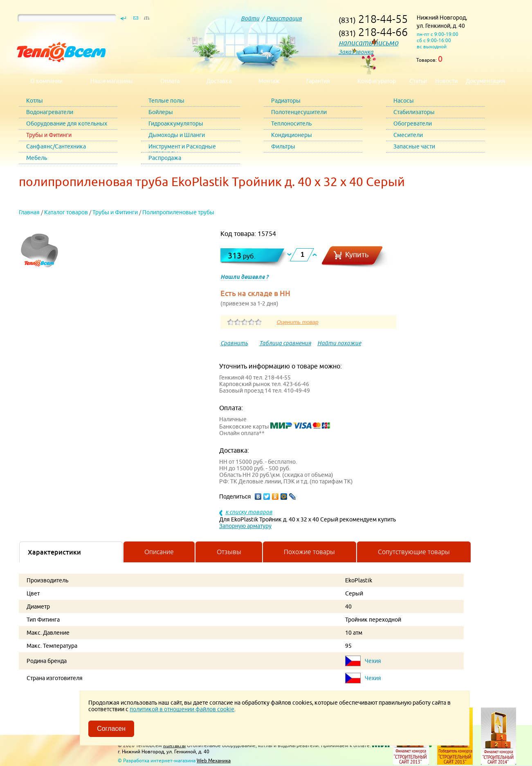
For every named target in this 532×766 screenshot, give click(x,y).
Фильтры (283, 146)
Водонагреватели (50, 112)
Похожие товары (309, 552)
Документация (485, 81)
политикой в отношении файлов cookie (182, 709)
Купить (357, 255)
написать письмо (368, 43)
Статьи (418, 81)
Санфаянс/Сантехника (56, 146)
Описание (159, 552)
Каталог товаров (66, 212)
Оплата (170, 81)
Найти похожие (339, 343)
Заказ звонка (356, 52)
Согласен (111, 729)
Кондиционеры (292, 135)
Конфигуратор (377, 81)
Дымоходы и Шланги (177, 135)
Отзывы (229, 552)
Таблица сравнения (285, 343)
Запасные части (414, 146)
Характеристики (54, 552)
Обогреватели (413, 124)
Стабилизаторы (414, 112)
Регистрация (284, 18)
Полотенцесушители (299, 112)
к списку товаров (249, 512)
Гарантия (318, 81)
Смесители (408, 135)
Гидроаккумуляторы (176, 124)
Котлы (35, 101)
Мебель (37, 158)
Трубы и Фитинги (49, 135)
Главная (29, 212)
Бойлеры (161, 112)
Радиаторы (286, 101)
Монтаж (269, 81)
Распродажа (165, 158)
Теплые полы (166, 101)
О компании (46, 81)
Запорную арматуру (245, 526)
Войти (250, 18)
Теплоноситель (291, 124)
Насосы (404, 101)
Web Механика (214, 760)
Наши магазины (112, 81)
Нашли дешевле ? (244, 277)
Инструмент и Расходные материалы (182, 148)
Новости (446, 81)
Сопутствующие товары (414, 552)
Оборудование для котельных (67, 124)
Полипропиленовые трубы (178, 212)
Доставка (219, 81)
